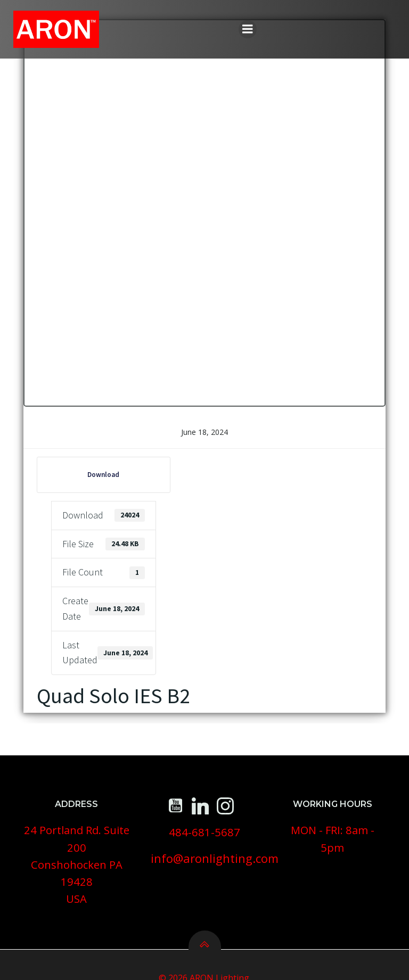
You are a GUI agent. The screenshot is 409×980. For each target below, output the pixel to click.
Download (99, 477)
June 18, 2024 (204, 434)
